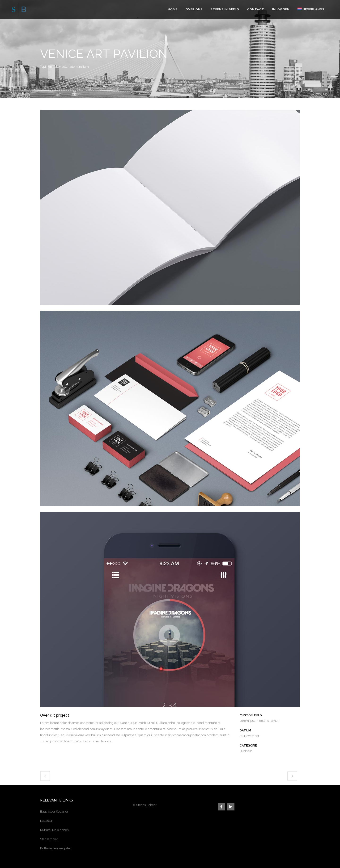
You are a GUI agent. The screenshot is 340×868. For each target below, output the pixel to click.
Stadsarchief (49, 839)
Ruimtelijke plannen (54, 830)
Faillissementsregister (55, 848)
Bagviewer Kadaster (54, 812)
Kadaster (46, 821)
